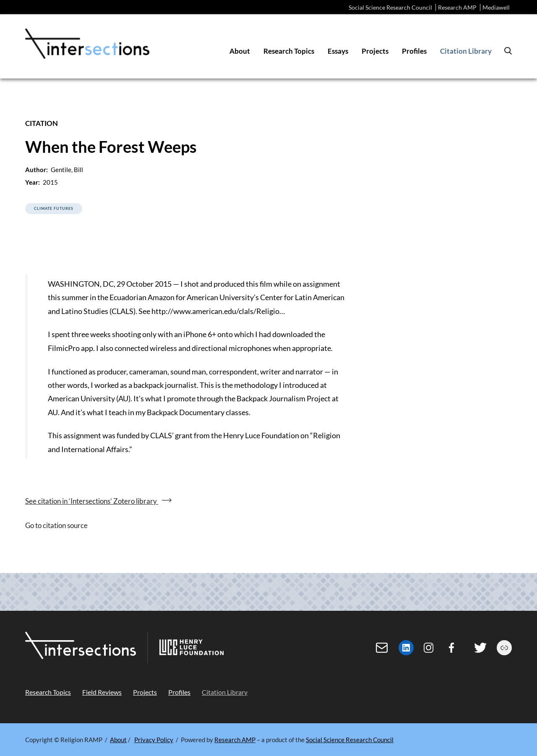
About (118, 740)
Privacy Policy (154, 740)
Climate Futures (54, 208)
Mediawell (496, 7)
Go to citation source (56, 525)
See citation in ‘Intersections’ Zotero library (92, 501)
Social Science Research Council (390, 7)
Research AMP (457, 7)
